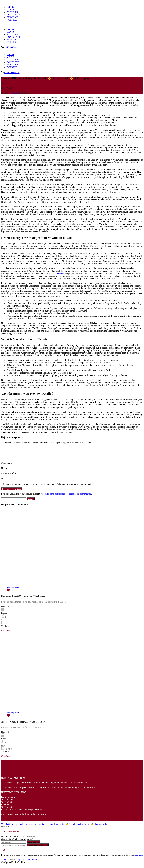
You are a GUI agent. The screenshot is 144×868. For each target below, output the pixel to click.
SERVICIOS (12, 17)
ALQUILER (12, 12)
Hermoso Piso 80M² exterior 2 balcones (23, 600)
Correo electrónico (10, 477)
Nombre (6, 472)
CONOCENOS (14, 15)
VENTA (10, 10)
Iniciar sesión (33, 845)
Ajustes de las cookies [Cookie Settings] (28, 863)
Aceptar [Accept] (5, 863)
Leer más (139, 858)
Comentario (7, 467)
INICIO (10, 7)
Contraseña (6, 843)
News (16, 93)
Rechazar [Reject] (13, 863)
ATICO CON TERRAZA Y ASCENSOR (24, 725)
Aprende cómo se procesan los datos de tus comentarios (66, 497)
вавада (60, 273)
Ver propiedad (13, 590)
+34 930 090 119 (12, 47)
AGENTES (12, 20)
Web (3, 482)
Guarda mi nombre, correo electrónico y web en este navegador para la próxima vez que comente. (49, 487)
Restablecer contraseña (38, 848)
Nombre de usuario (10, 840)
